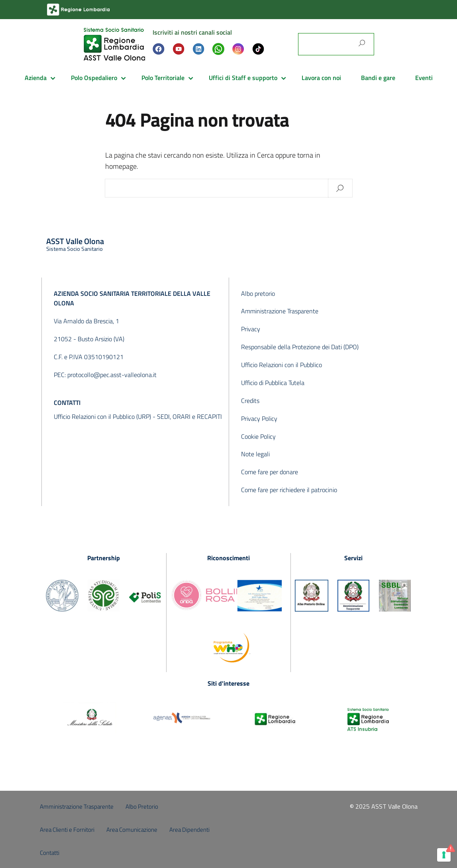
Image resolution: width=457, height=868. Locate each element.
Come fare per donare (270, 472)
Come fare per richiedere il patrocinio (289, 490)
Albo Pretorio (142, 806)
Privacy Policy (259, 418)
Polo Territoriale (163, 78)
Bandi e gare (378, 78)
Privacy (251, 329)
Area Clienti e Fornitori (67, 830)
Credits (250, 401)
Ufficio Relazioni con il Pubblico (281, 365)
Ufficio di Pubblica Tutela (273, 383)
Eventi (424, 78)
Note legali (255, 454)
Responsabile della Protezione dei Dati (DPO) (300, 347)
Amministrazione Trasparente (280, 311)
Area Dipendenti (189, 830)
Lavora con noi (321, 78)
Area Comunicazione (132, 830)
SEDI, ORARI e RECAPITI (189, 416)
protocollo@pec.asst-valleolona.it (112, 375)
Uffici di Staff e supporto (243, 78)
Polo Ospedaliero (94, 78)
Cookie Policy (258, 436)
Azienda (36, 78)
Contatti (50, 853)
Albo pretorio (258, 293)
